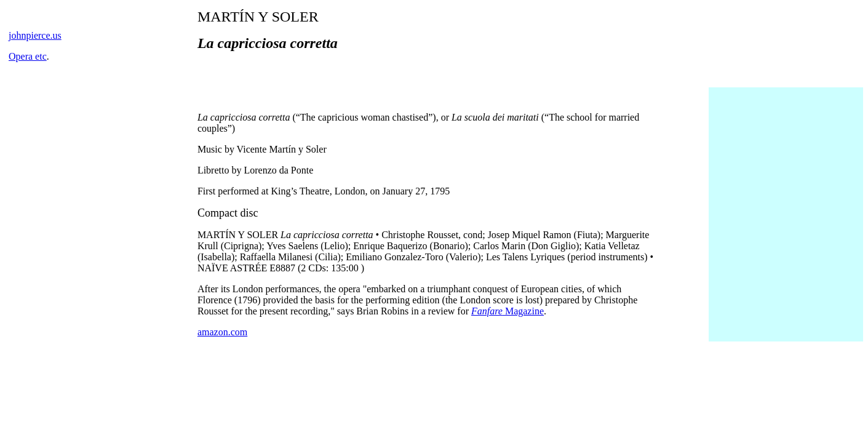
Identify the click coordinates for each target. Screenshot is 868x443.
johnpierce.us (35, 35)
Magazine (508, 311)
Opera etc (28, 56)
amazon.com (222, 332)
